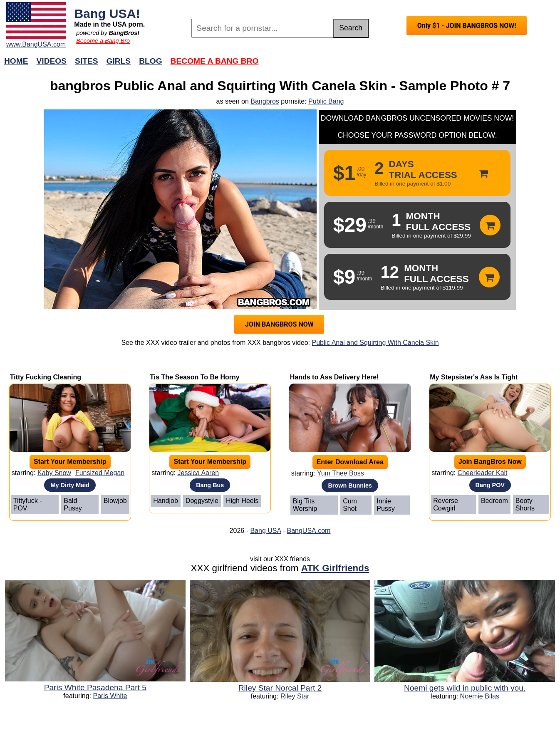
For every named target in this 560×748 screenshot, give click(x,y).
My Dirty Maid (70, 485)
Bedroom (494, 501)
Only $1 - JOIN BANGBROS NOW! (467, 26)
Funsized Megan (100, 473)
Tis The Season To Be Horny (195, 377)
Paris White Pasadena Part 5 (95, 687)
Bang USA (265, 531)
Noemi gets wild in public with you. (465, 688)
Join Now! (411, 65)
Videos (52, 61)
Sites (86, 61)
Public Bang (326, 101)
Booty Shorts (525, 504)
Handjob (166, 501)
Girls (119, 61)
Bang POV (490, 485)
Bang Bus (210, 485)
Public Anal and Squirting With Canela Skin (375, 343)
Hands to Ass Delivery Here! (335, 377)
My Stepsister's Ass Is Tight (474, 377)
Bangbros (265, 101)
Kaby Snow (54, 473)
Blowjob (115, 501)
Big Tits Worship (305, 505)
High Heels (242, 501)
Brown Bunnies (350, 485)
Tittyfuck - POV (28, 504)
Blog (150, 61)
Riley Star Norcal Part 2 (280, 688)
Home (16, 61)
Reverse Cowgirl (446, 504)
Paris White (110, 696)
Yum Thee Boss (341, 473)
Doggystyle (202, 501)
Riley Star (295, 696)
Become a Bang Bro (103, 41)
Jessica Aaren (198, 473)
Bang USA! (107, 13)
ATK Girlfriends (335, 568)
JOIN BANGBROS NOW (279, 324)
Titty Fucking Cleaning (46, 377)
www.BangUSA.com (36, 44)
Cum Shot (350, 505)
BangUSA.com (308, 531)
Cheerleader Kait (482, 473)
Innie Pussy (386, 505)
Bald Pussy (73, 504)
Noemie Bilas (480, 696)
